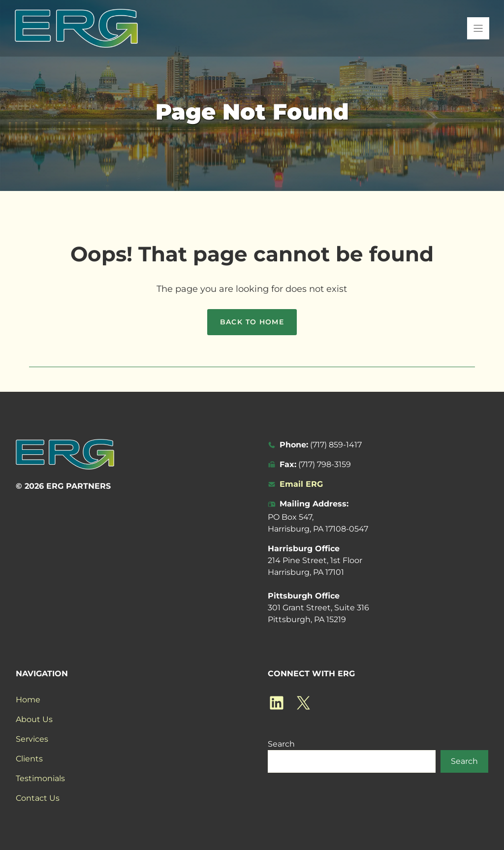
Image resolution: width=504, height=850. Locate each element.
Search (281, 744)
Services (32, 739)
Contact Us (38, 798)
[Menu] (478, 28)
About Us (34, 719)
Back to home (252, 322)
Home (28, 700)
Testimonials (40, 778)
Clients (29, 759)
